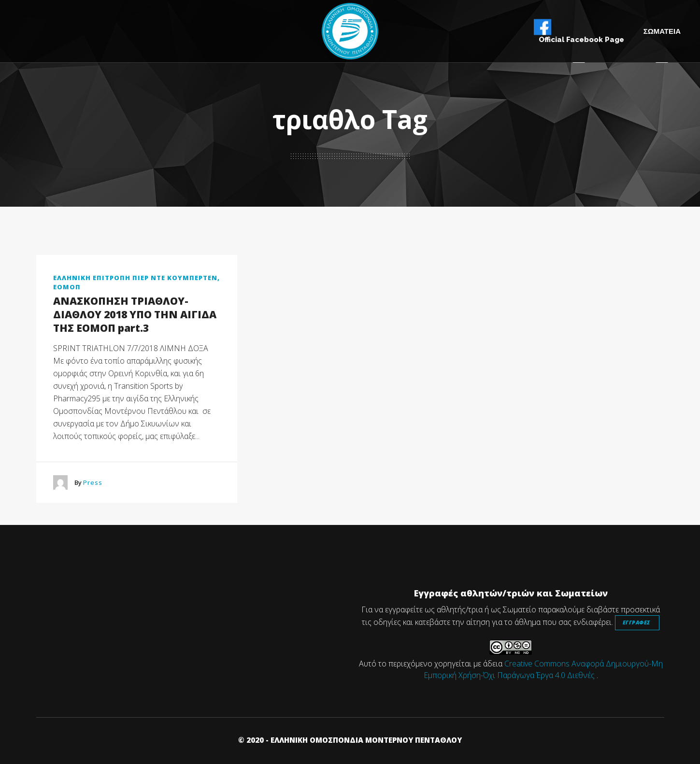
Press (93, 482)
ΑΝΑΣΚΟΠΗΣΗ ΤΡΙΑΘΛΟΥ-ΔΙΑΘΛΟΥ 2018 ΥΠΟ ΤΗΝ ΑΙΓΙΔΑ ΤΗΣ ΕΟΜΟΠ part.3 (135, 314)
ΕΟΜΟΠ (67, 287)
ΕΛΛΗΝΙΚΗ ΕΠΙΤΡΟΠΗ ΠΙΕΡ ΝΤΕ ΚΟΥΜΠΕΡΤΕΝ (135, 278)
